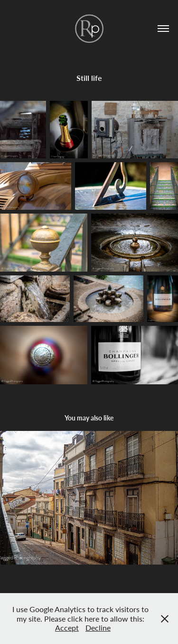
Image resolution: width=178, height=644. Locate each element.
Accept (67, 628)
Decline (98, 628)
